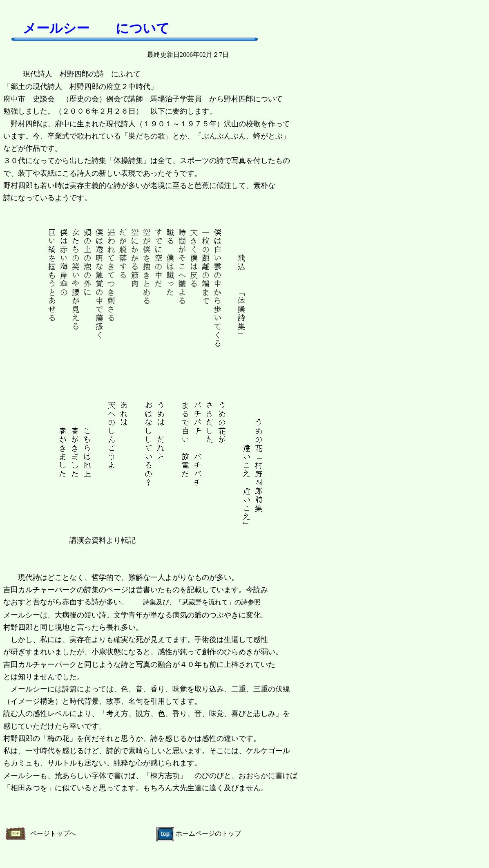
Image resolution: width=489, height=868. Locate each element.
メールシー (56, 28)
